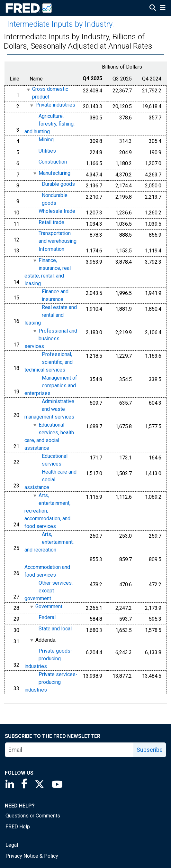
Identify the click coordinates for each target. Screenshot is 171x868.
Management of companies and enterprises (51, 386)
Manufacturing (54, 173)
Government (49, 606)
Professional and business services (51, 339)
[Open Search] (153, 8)
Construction (53, 162)
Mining (46, 140)
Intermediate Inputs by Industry (60, 24)
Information (51, 249)
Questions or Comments (33, 816)
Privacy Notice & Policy (32, 856)
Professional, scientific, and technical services (49, 362)
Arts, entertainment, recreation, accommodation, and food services (47, 511)
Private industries (55, 105)
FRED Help (18, 827)
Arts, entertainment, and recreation (49, 542)
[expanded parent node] (28, 90)
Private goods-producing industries (48, 659)
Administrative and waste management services (49, 409)
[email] (69, 750)
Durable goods (58, 184)
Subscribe (150, 750)
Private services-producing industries (51, 682)
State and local (55, 629)
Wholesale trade (57, 211)
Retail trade (51, 222)
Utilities (47, 151)
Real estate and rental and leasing (51, 315)
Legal (12, 845)
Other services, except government (49, 591)
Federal (47, 618)
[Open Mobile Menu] (162, 8)
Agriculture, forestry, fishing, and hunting (50, 124)
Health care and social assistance (50, 480)
